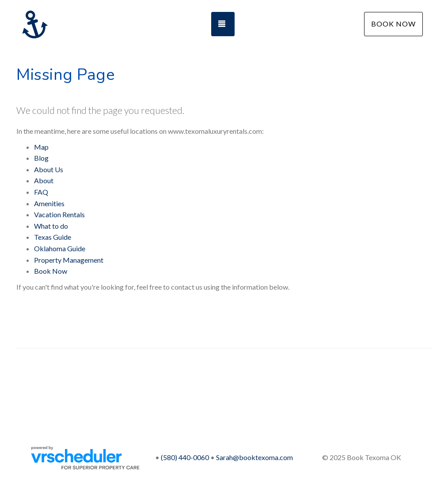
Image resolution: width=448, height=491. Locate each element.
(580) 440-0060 (185, 457)
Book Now (393, 24)
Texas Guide (53, 237)
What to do (51, 226)
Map (41, 147)
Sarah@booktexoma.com (254, 457)
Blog (41, 158)
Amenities (49, 203)
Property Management (69, 260)
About (44, 180)
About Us (49, 169)
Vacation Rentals (59, 214)
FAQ (41, 192)
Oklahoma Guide (60, 248)
